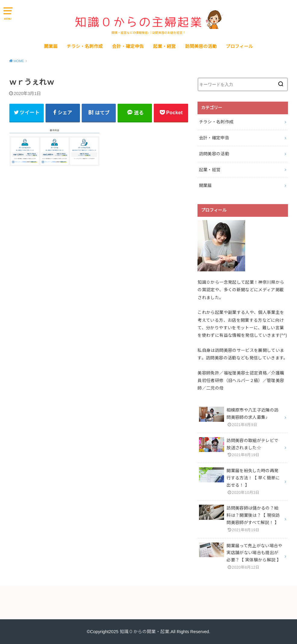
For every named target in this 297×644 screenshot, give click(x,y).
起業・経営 (164, 46)
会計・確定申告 (128, 46)
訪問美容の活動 (201, 46)
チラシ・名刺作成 (85, 46)
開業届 (51, 46)
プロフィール (239, 46)
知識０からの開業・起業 (145, 632)
